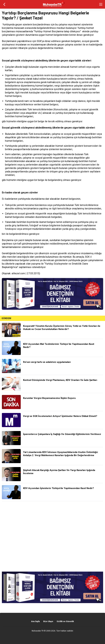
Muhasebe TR (38, 631)
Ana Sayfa (35, 621)
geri (4, 4)
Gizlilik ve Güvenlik (65, 621)
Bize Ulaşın (48, 621)
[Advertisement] (52, 536)
